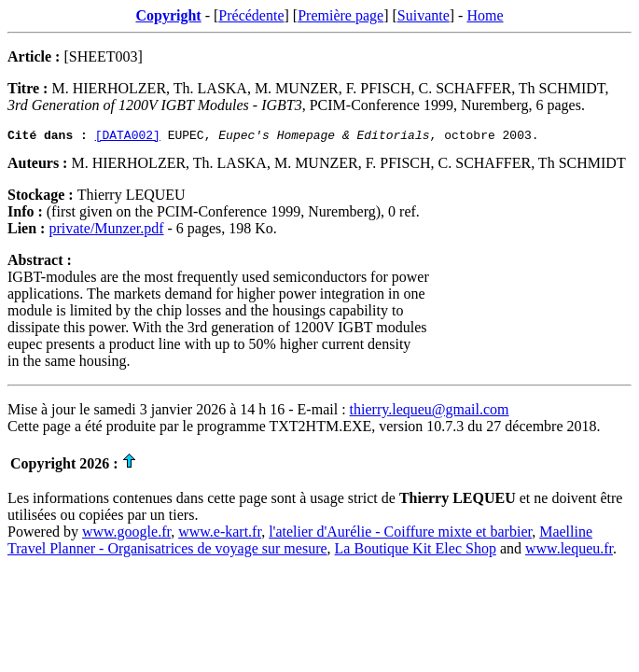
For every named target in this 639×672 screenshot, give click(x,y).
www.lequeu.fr (569, 551)
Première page (340, 15)
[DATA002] (128, 137)
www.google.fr (126, 534)
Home (485, 15)
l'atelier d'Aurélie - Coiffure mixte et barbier (400, 534)
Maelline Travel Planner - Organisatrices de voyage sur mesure (300, 543)
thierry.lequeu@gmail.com (430, 412)
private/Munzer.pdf (106, 231)
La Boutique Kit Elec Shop (416, 551)
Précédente (251, 15)
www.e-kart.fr (220, 534)
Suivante (424, 15)
